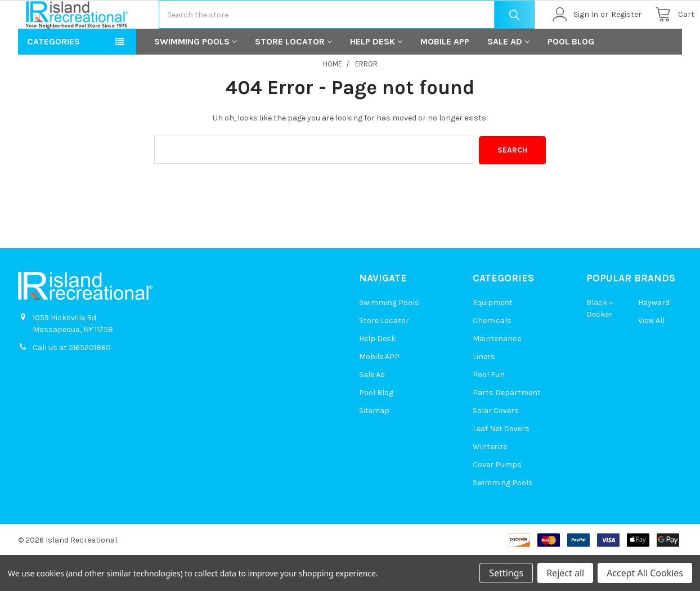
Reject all (565, 573)
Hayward (654, 338)
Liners (484, 392)
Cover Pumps (497, 500)
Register (614, 32)
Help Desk (376, 77)
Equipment (493, 338)
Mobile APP (445, 77)
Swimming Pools (196, 77)
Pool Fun (489, 410)
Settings (506, 573)
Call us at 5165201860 (72, 383)
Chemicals (492, 356)
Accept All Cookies (645, 573)
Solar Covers (496, 446)
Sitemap (374, 446)
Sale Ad (508, 77)
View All (651, 356)
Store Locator (293, 77)
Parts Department (507, 428)
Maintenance (497, 374)
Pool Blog (571, 77)
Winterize (490, 482)
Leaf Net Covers (501, 464)
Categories (53, 77)
